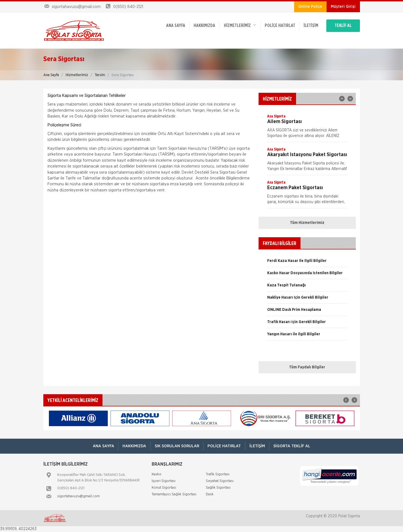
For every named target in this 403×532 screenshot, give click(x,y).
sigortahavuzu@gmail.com (78, 497)
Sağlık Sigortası (218, 488)
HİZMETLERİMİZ (239, 25)
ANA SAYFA (175, 26)
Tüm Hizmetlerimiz (307, 223)
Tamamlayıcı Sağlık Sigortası (174, 495)
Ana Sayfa (51, 75)
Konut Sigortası (164, 488)
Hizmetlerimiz (77, 75)
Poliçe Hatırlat (279, 26)
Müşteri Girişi (343, 7)
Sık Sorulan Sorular (177, 446)
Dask (210, 495)
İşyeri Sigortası (164, 481)
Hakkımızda (204, 26)
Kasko (157, 475)
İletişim (310, 26)
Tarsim (100, 75)
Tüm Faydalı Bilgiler (307, 367)
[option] (307, 128)
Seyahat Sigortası (220, 481)
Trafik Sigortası (218, 475)
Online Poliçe (310, 7)
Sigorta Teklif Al (292, 446)
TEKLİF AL (343, 26)
